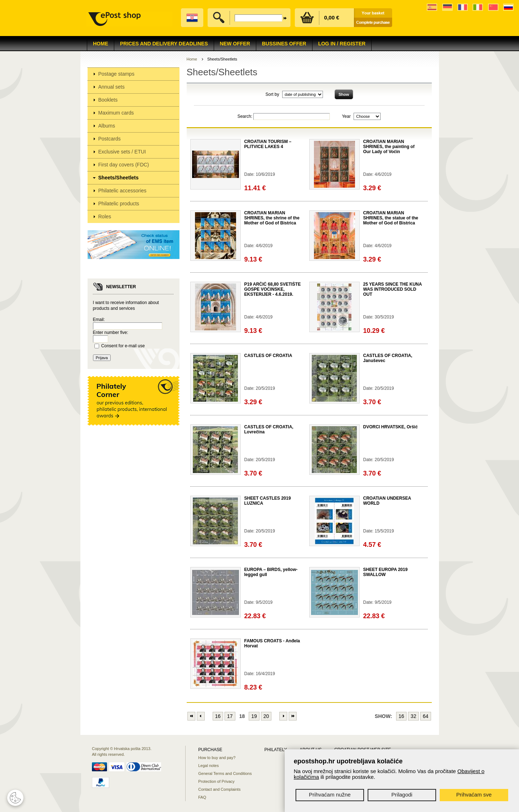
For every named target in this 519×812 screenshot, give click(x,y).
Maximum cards (116, 113)
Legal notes (209, 766)
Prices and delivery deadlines (164, 44)
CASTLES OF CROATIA (268, 356)
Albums (107, 126)
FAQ (202, 797)
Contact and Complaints (219, 789)
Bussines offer (284, 44)
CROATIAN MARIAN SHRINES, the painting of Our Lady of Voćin (389, 147)
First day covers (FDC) (124, 165)
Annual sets (112, 87)
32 (413, 716)
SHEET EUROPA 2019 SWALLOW (385, 572)
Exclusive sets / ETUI (122, 152)
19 (254, 716)
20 (266, 716)
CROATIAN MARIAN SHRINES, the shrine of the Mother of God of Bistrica (272, 218)
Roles (105, 217)
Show (344, 94)
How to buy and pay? (217, 758)
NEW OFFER (235, 44)
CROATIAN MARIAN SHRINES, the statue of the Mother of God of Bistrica (391, 218)
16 (218, 716)
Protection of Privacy (216, 781)
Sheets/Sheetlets (119, 178)
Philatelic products (119, 204)
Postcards (110, 139)
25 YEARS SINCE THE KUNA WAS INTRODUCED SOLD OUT (393, 289)
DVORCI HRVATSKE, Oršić (391, 427)
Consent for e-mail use (123, 346)
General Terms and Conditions (225, 773)
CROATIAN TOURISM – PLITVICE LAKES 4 (268, 144)
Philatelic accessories (123, 191)
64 (426, 716)
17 (230, 716)
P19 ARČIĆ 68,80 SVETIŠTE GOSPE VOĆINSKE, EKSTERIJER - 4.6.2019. (273, 289)
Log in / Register (342, 44)
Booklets (108, 100)
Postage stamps (116, 74)
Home (101, 44)
